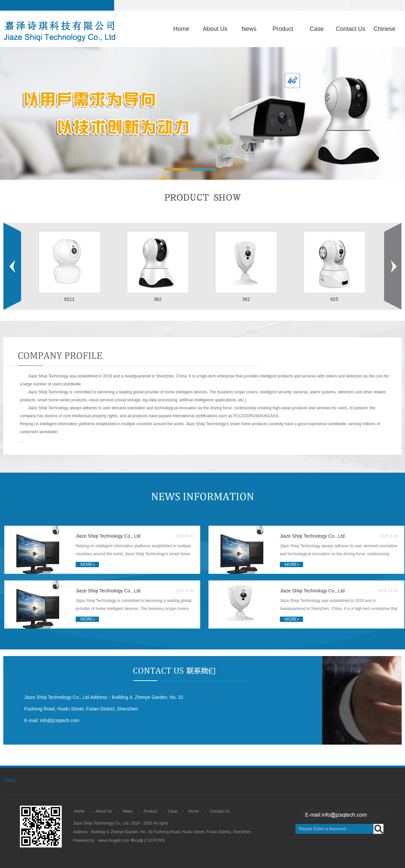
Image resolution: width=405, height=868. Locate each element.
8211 (69, 299)
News (249, 29)
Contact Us (350, 29)
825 (334, 299)
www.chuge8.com (114, 840)
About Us (215, 29)
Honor (194, 811)
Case (317, 29)
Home (181, 29)
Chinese (384, 29)
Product (283, 29)
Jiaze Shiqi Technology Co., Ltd (108, 536)
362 (158, 299)
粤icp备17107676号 (148, 840)
